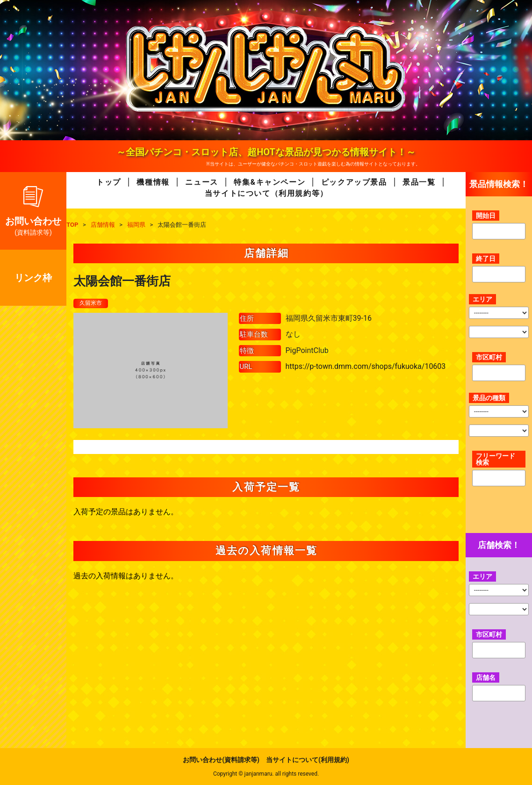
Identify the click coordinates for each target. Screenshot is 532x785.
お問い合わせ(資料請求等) (221, 760)
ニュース (201, 182)
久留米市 (93, 303)
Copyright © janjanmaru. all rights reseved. (266, 774)
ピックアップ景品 (354, 182)
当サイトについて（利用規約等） (266, 193)
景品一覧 (419, 182)
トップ (109, 182)
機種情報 (153, 182)
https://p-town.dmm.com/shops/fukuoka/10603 (366, 367)
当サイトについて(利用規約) (308, 760)
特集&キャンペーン (270, 182)
